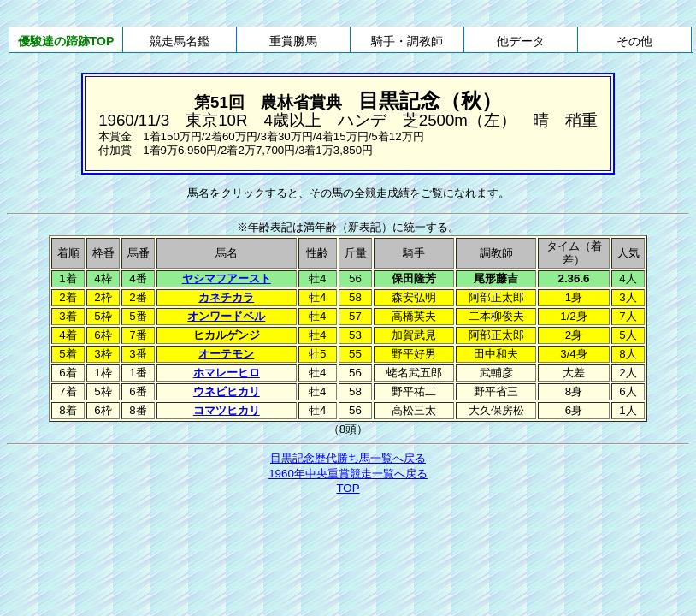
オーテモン (226, 354)
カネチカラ (226, 297)
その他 (634, 41)
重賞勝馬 (293, 41)
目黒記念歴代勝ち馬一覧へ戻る (348, 458)
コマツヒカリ (227, 410)
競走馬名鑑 (180, 41)
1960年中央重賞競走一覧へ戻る (348, 474)
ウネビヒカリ (227, 391)
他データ (521, 41)
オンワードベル (226, 316)
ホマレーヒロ (227, 373)
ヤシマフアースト (227, 278)
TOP (348, 488)
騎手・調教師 (407, 41)
